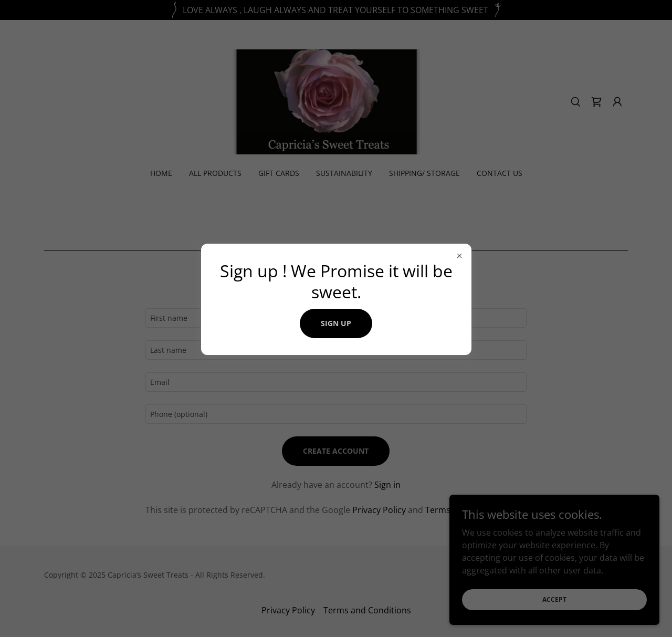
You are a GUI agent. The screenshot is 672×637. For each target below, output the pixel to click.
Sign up (336, 323)
